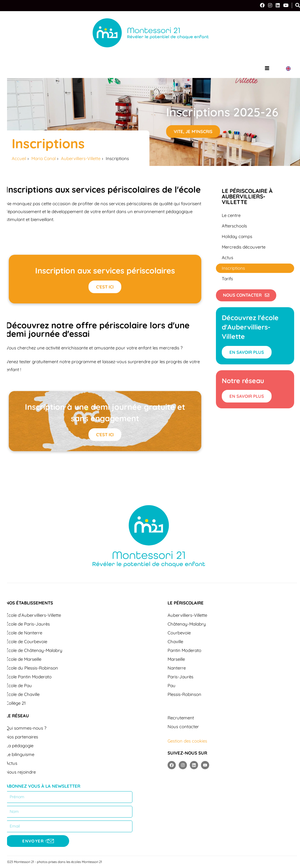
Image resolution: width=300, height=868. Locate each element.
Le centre (231, 215)
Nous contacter (183, 727)
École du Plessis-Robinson (32, 669)
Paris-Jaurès (180, 677)
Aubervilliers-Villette (187, 616)
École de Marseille (24, 660)
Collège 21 (16, 704)
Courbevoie (179, 633)
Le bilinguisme (20, 755)
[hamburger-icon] (267, 68)
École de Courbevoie (27, 642)
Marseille (176, 660)
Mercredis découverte (244, 247)
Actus (227, 258)
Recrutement (181, 718)
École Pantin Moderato (29, 677)
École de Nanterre (24, 633)
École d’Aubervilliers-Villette (33, 616)
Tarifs (227, 279)
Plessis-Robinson (184, 695)
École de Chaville (23, 695)
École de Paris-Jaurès (28, 625)
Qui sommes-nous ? (26, 729)
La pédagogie (20, 746)
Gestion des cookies (187, 742)
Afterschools (234, 226)
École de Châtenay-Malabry (34, 651)
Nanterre (177, 669)
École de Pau (19, 686)
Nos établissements (29, 603)
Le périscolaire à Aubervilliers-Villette (247, 196)
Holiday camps (237, 236)
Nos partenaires (22, 737)
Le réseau (17, 716)
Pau (172, 686)
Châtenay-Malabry (187, 625)
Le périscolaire (186, 603)
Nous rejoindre (21, 773)
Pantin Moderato (184, 651)
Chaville (175, 642)
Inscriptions (233, 268)
